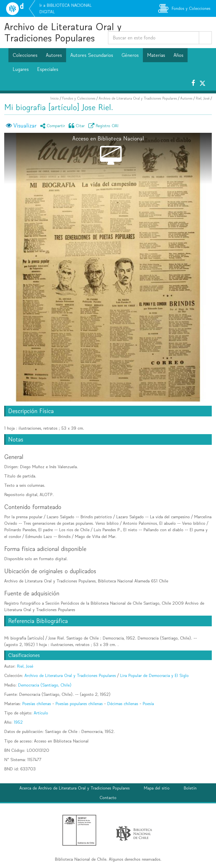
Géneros (130, 55)
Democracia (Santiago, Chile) (45, 685)
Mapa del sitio (157, 788)
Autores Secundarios (92, 55)
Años (178, 55)
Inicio (55, 98)
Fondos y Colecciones (79, 98)
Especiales (48, 69)
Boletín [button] (190, 788)
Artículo (41, 713)
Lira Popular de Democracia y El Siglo (154, 675)
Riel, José (203, 98)
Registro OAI (104, 126)
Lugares (21, 69)
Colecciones (25, 55)
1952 (18, 722)
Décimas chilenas (123, 704)
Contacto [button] (108, 798)
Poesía (148, 704)
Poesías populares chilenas (79, 704)
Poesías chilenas (37, 704)
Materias (156, 55)
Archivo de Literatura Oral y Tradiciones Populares (63, 32)
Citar (78, 126)
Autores (54, 55)
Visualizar (25, 125)
